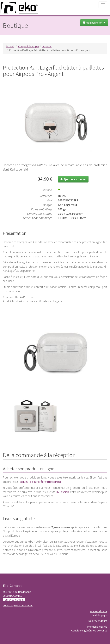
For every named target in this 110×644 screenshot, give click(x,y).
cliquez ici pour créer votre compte (41, 482)
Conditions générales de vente (89, 630)
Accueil (10, 46)
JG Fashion (62, 492)
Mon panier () (94, 23)
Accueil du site (99, 611)
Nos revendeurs (98, 621)
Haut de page (99, 615)
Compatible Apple (29, 46)
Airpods (47, 46)
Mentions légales (97, 627)
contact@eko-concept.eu (18, 605)
